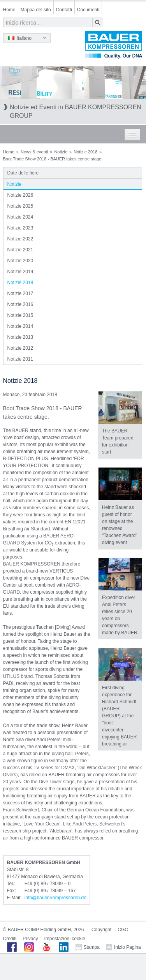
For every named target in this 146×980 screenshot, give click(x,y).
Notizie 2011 (20, 359)
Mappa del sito (36, 10)
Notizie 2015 (20, 315)
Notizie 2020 (20, 261)
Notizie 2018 (85, 152)
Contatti (64, 10)
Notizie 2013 (20, 337)
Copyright (101, 930)
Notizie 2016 (20, 304)
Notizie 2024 (20, 217)
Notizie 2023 (20, 228)
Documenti (88, 10)
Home (9, 10)
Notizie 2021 (20, 250)
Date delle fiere (23, 173)
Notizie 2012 (20, 348)
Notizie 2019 (20, 272)
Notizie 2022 (20, 239)
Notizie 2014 (20, 326)
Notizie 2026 (20, 195)
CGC (123, 930)
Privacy (30, 939)
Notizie (61, 152)
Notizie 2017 (20, 293)
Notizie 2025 (20, 206)
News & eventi (34, 152)
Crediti (10, 939)
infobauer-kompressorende (55, 898)
